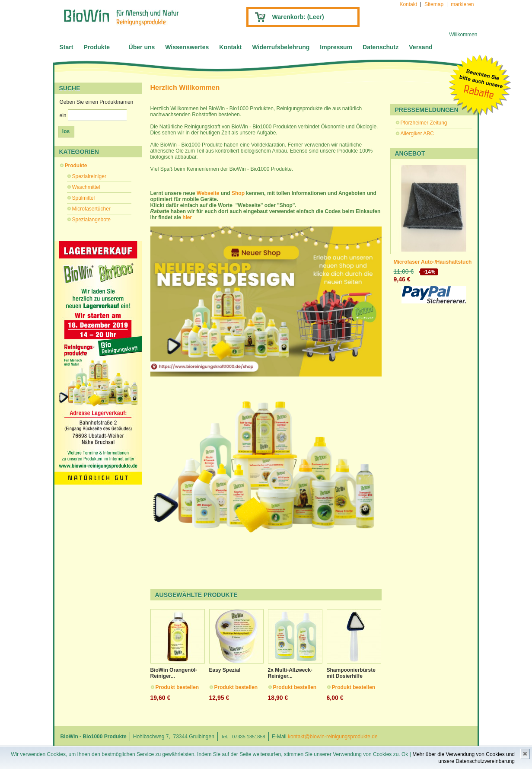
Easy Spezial (225, 670)
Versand (421, 47)
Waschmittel (86, 187)
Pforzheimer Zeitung (424, 123)
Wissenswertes (187, 47)
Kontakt (408, 4)
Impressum (336, 47)
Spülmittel (84, 198)
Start (67, 47)
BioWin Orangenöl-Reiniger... (174, 673)
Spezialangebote (91, 220)
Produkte (97, 47)
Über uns (142, 47)
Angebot (410, 153)
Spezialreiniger (89, 176)
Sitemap (434, 4)
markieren (462, 4)
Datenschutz (381, 47)
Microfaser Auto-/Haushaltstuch (433, 262)
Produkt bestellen (177, 687)
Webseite (209, 193)
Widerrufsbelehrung (281, 47)
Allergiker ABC (417, 134)
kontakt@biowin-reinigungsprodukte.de (333, 737)
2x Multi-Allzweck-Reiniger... (290, 673)
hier (187, 217)
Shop (239, 193)
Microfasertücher (91, 209)
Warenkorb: (298, 17)
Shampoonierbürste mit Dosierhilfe (351, 673)
